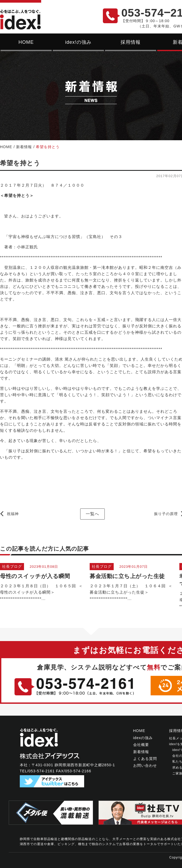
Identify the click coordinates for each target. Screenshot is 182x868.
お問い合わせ (145, 765)
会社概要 (141, 745)
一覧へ (92, 514)
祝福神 (13, 514)
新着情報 (24, 147)
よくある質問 (145, 759)
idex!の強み (78, 42)
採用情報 (131, 42)
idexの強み (143, 738)
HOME (26, 42)
